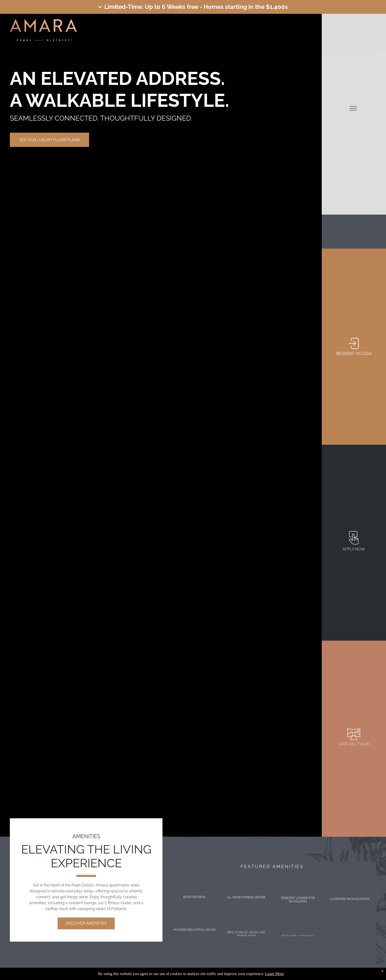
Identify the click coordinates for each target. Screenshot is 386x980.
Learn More (274, 974)
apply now (354, 549)
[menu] (353, 108)
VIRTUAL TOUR (354, 744)
